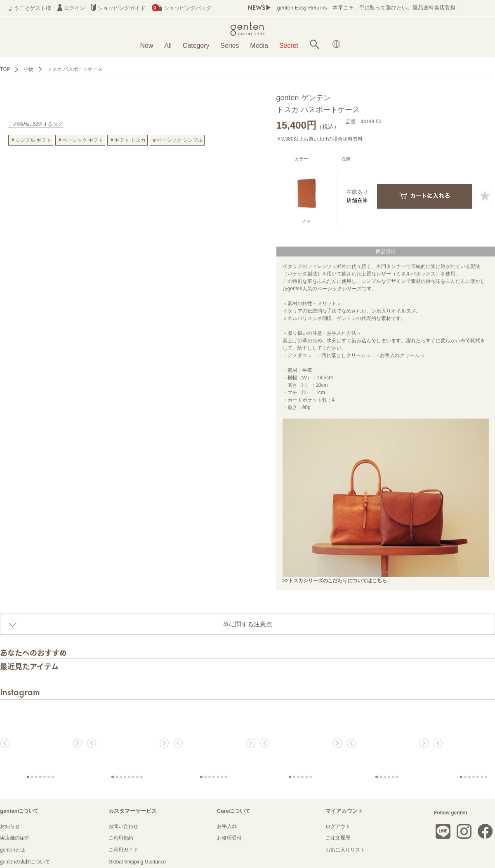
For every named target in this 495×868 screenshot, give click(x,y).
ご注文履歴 (338, 838)
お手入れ (227, 826)
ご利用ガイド (123, 850)
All (168, 46)
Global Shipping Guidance (137, 862)
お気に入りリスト (345, 850)
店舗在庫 (357, 200)
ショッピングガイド (118, 8)
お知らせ (10, 826)
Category (196, 46)
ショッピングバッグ (182, 8)
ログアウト (338, 826)
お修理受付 (229, 838)
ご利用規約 (121, 838)
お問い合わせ (123, 826)
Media (259, 46)
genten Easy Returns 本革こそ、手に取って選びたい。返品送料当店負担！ (369, 8)
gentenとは (13, 850)
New (146, 46)
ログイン (71, 8)
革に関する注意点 (247, 624)
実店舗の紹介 (15, 838)
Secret (289, 46)
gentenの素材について (25, 862)
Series (230, 46)
